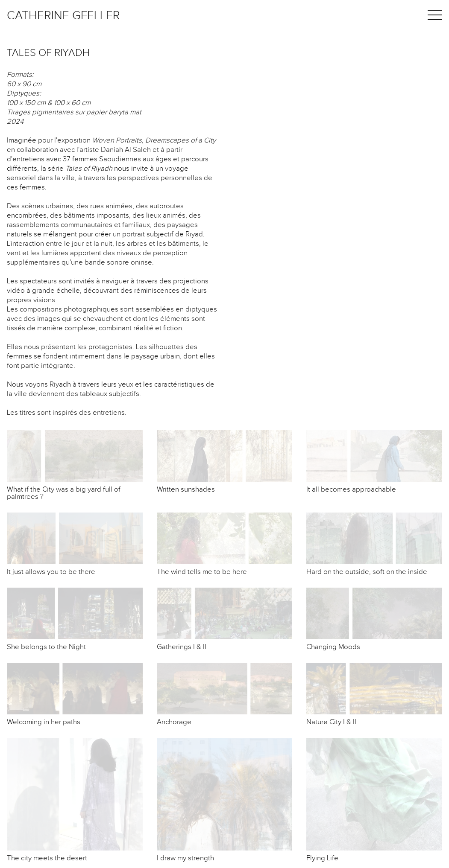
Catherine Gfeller (63, 16)
